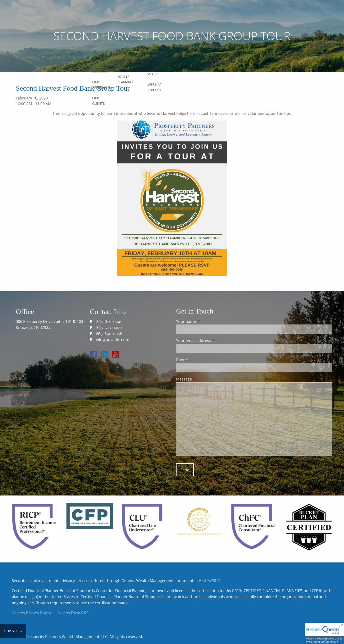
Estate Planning (125, 79)
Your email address (213, 341)
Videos (153, 74)
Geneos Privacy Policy (31, 613)
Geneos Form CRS (73, 613)
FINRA (205, 581)
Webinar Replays (155, 87)
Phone (182, 360)
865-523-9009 (109, 328)
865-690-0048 (109, 334)
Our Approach (101, 85)
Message (203, 379)
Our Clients (99, 101)
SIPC (216, 581)
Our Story (13, 631)
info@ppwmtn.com (113, 340)
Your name (205, 321)
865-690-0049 (109, 322)
